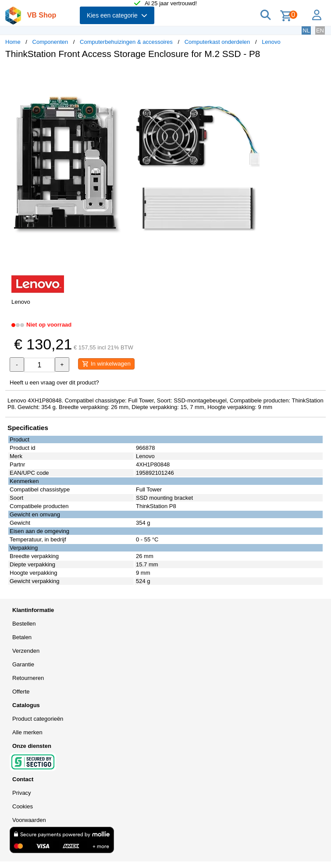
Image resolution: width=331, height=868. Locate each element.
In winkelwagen (106, 364)
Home (13, 42)
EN (320, 30)
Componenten (50, 42)
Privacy (22, 793)
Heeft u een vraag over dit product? (54, 382)
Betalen (22, 637)
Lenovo (271, 42)
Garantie (23, 664)
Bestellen (24, 624)
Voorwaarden (29, 820)
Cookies (23, 806)
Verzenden (26, 651)
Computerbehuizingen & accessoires (126, 42)
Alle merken (27, 732)
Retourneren (28, 678)
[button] (260, 75)
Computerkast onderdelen (217, 42)
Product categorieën (38, 719)
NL (306, 30)
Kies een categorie (117, 15)
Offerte (21, 692)
